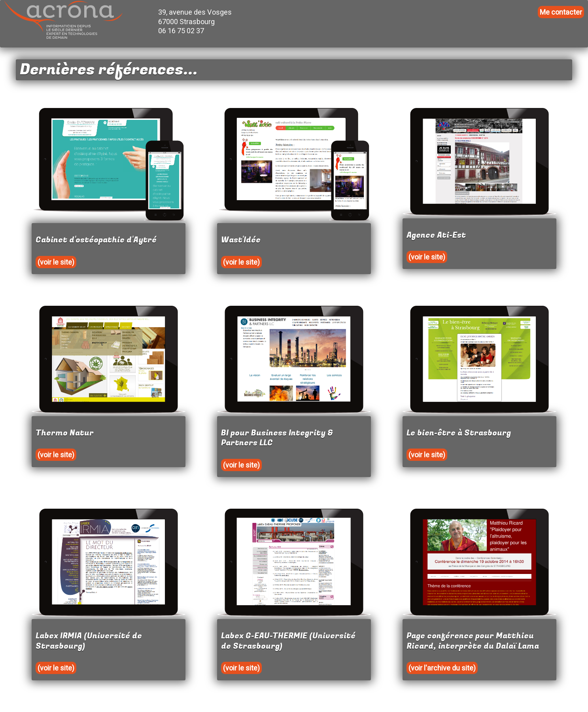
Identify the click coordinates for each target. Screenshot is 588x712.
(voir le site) (56, 262)
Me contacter (561, 12)
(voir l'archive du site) (442, 668)
